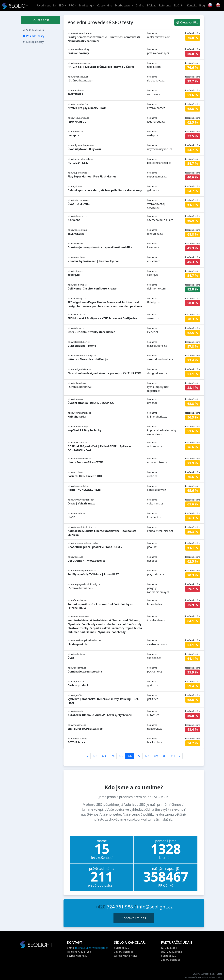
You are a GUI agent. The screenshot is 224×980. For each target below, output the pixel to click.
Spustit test (40, 20)
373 (104, 756)
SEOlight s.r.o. (208, 974)
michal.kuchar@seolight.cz (92, 948)
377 (138, 756)
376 (129, 756)
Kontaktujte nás (134, 918)
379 (155, 756)
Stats (219, 974)
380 (164, 756)
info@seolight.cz (155, 907)
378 (147, 756)
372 (95, 756)
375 (121, 756)
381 (173, 756)
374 (112, 756)
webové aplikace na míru (212, 977)
